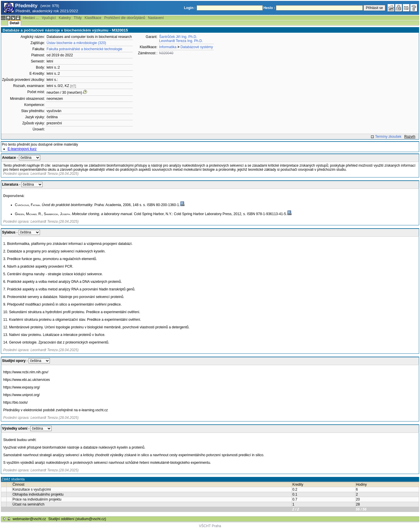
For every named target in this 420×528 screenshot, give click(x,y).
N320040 (166, 53)
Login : (190, 8)
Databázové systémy (197, 47)
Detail (14, 23)
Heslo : (269, 8)
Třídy (78, 18)
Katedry (65, 18)
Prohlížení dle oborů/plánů (125, 18)
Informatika (168, 47)
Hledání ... (31, 18)
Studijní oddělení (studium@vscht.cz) (77, 519)
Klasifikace (93, 18)
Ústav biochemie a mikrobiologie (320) (76, 43)
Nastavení (156, 18)
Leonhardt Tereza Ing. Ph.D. (181, 41)
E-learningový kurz (22, 149)
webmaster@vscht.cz (29, 519)
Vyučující (49, 18)
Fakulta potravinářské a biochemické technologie (84, 49)
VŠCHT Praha (210, 526)
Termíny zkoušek (388, 137)
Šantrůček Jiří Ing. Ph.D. (178, 37)
